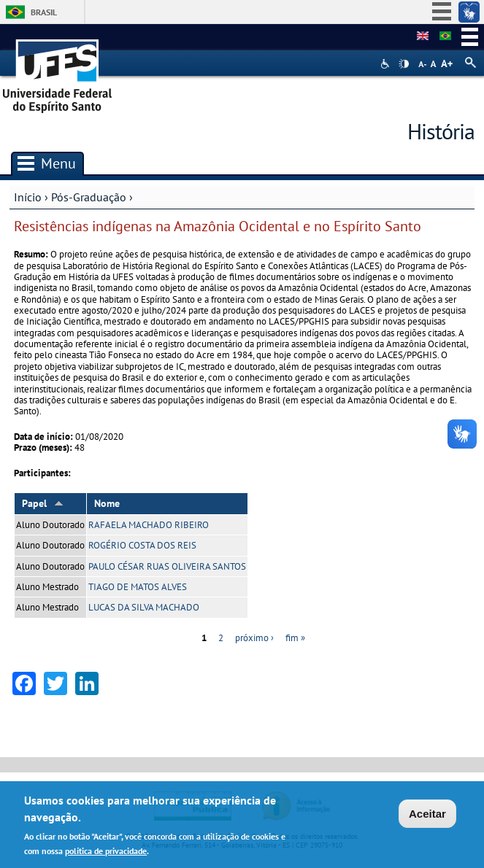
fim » (295, 638)
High (404, 64)
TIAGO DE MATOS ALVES (138, 587)
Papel (43, 503)
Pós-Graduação (89, 197)
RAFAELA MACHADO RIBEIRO (149, 525)
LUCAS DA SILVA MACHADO (144, 607)
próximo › (254, 638)
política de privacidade (106, 851)
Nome (107, 503)
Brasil (44, 12)
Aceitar (427, 814)
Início (28, 197)
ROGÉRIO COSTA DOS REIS (142, 545)
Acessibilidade (387, 64)
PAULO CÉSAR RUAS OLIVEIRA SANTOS (167, 566)
